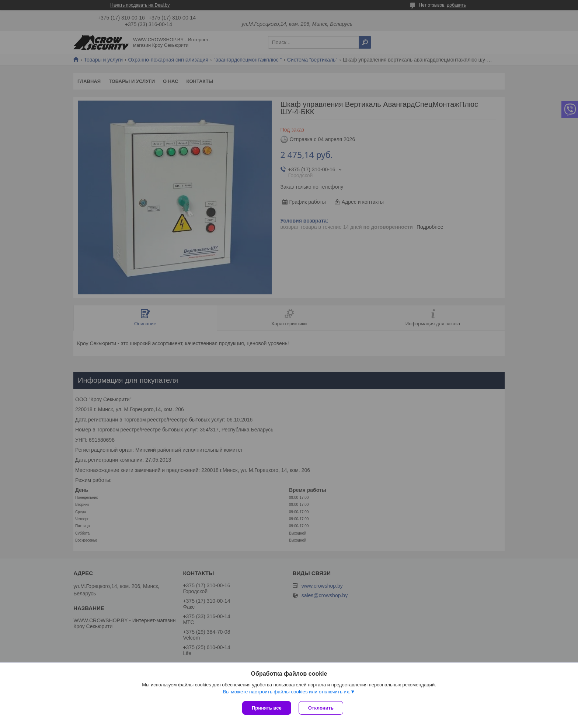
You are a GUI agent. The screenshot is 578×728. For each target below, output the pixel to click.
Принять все (267, 708)
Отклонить (321, 708)
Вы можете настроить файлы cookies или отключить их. (286, 692)
